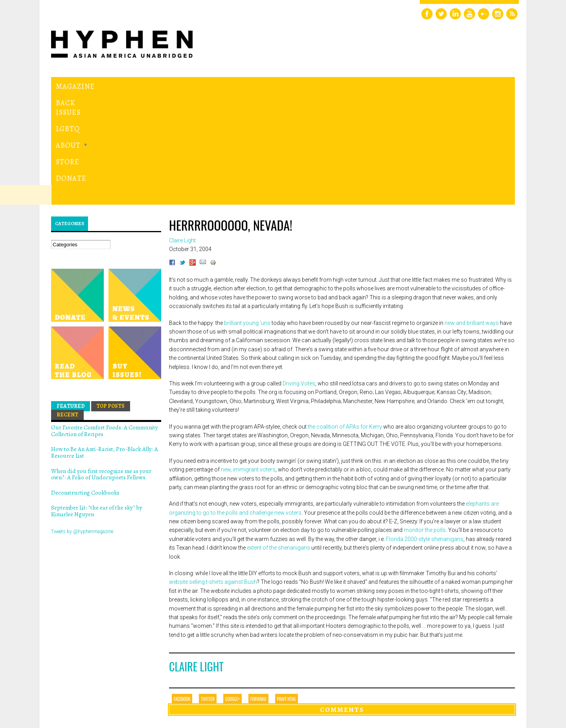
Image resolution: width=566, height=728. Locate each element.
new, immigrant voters (248, 361)
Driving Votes (299, 275)
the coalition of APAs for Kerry (345, 318)
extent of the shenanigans (278, 440)
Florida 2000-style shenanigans (425, 431)
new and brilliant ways (472, 215)
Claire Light (196, 558)
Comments (342, 601)
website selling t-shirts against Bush (213, 474)
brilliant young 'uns (247, 215)
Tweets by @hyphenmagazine (82, 423)
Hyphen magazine (88, 689)
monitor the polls (425, 422)
